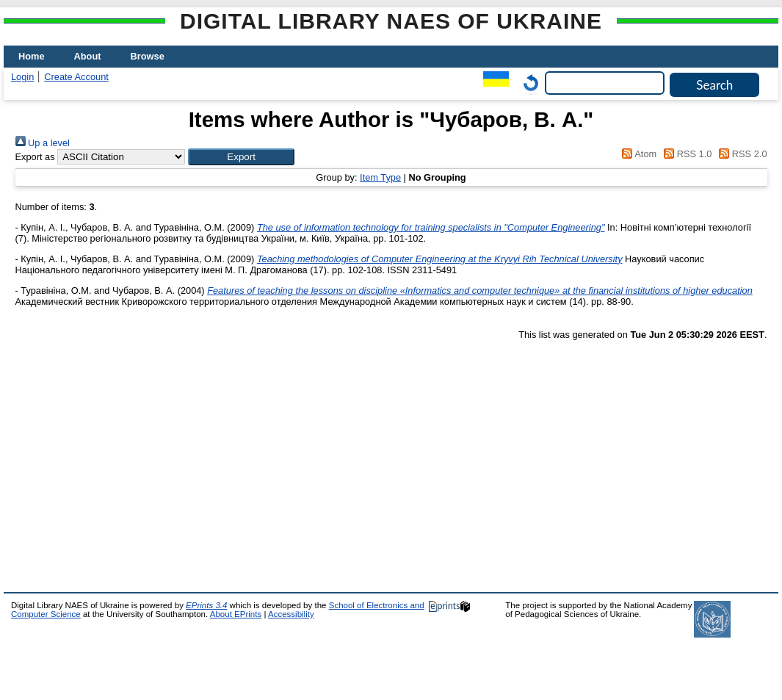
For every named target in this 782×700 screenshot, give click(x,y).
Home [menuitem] (32, 56)
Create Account (76, 77)
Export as (35, 157)
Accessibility (291, 614)
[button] (241, 157)
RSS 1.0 (686, 154)
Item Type (380, 177)
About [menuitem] (88, 56)
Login (22, 77)
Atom (637, 154)
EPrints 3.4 (206, 605)
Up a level (43, 143)
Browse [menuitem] (148, 56)
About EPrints (236, 614)
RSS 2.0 (741, 154)
